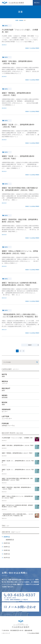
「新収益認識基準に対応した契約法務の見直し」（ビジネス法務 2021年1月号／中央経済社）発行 (17, 515)
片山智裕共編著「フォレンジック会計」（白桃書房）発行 (17, 438)
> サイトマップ (6, 633)
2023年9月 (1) (10, 540)
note (6, 26)
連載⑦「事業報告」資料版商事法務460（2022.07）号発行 (17, 453)
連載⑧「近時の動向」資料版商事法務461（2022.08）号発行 (18, 445)
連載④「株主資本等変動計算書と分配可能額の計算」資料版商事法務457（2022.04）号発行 (17, 479)
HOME (17, 20)
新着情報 (21, 20)
